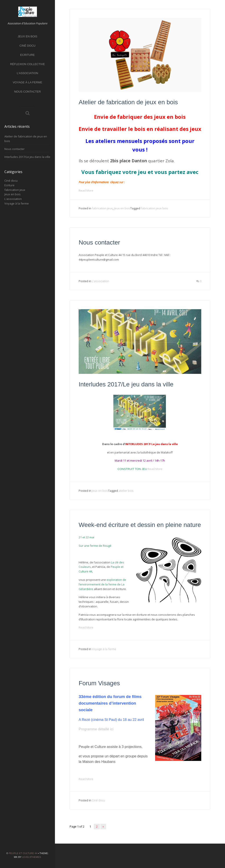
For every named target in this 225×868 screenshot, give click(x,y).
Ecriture (27, 55)
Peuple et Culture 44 (23, 853)
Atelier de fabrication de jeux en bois (128, 102)
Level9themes (31, 857)
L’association (27, 73)
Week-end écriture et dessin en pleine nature (140, 525)
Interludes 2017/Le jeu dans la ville (27, 157)
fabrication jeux (15, 190)
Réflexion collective (27, 64)
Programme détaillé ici (96, 729)
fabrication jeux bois (154, 208)
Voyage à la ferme (27, 82)
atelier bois (126, 491)
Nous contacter (27, 92)
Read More (86, 190)
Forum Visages (99, 683)
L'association (13, 199)
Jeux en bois (27, 36)
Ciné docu (28, 46)
